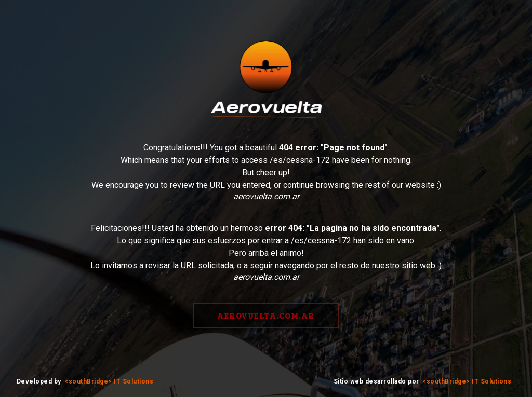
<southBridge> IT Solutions (109, 381)
